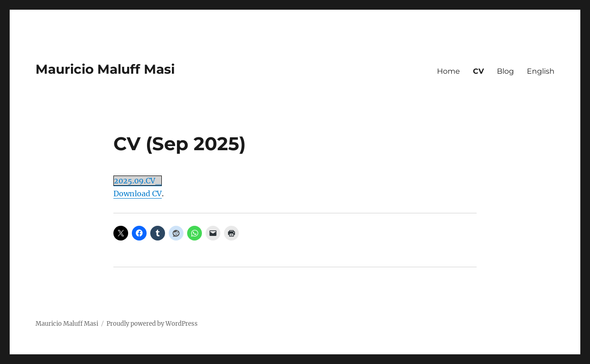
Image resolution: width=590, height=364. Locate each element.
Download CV (138, 194)
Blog (505, 71)
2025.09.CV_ (138, 181)
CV (478, 71)
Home (448, 71)
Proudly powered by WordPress (152, 324)
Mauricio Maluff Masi (105, 69)
